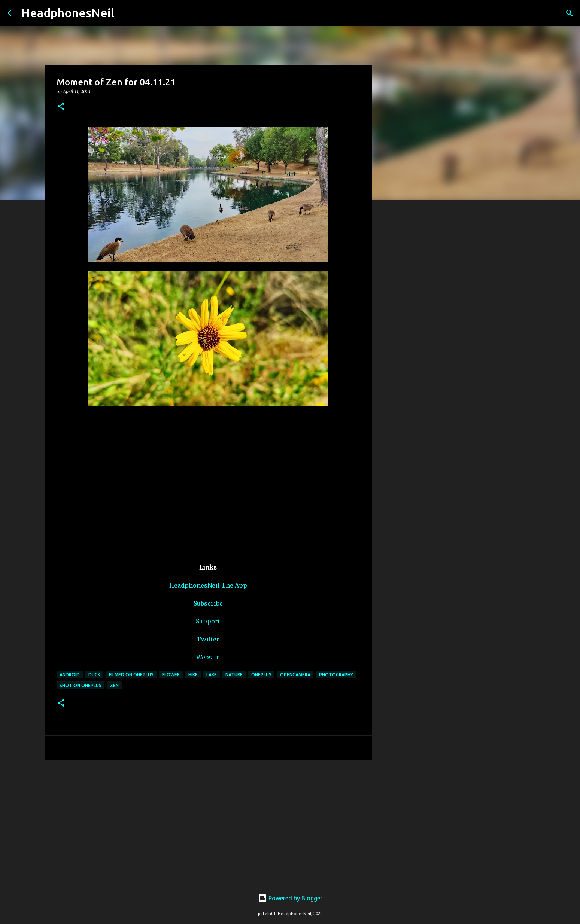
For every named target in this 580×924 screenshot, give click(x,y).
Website (208, 657)
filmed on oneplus (131, 675)
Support (208, 621)
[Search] (125, 13)
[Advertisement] (208, 823)
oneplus (261, 675)
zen (114, 685)
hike (193, 675)
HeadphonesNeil (68, 13)
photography (336, 675)
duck (94, 675)
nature (234, 675)
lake (212, 675)
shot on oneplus (81, 685)
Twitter (208, 639)
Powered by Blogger (290, 898)
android (70, 675)
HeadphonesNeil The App (208, 585)
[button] (61, 107)
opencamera (295, 675)
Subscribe (208, 603)
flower (171, 675)
